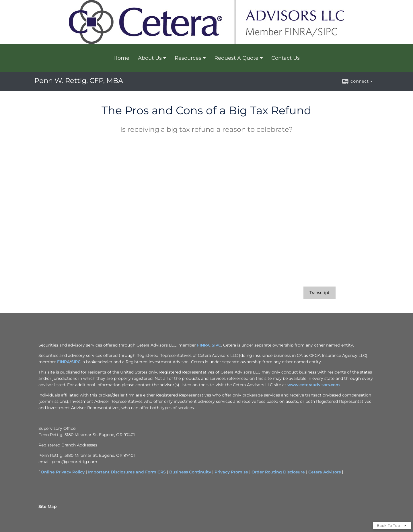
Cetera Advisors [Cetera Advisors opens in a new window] (325, 472)
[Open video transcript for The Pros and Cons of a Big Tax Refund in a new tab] (320, 293)
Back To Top (392, 526)
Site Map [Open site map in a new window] (48, 506)
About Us (150, 58)
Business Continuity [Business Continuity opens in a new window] (190, 472)
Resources (188, 58)
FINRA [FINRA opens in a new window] (203, 345)
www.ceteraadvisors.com (314, 385)
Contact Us (286, 58)
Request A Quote (236, 58)
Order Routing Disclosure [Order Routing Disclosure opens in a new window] (278, 472)
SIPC (76, 362)
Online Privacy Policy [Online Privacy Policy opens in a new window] (63, 472)
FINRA (63, 362)
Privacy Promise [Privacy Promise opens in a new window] (231, 472)
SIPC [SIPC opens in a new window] (216, 345)
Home (121, 58)
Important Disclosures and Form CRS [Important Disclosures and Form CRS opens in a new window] (127, 472)
